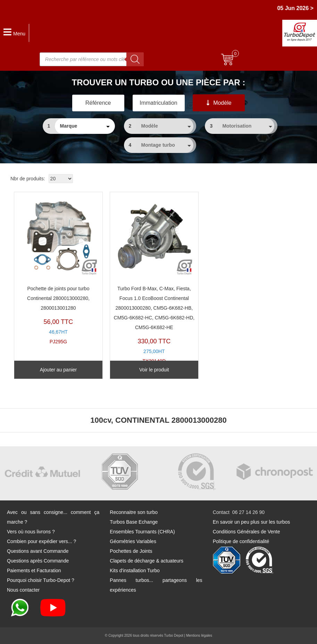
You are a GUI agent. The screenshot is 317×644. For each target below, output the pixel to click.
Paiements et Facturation (34, 570)
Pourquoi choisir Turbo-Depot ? (41, 580)
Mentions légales (199, 636)
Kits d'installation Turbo (135, 570)
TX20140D (154, 280)
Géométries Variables (133, 541)
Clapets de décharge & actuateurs (147, 561)
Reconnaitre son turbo (134, 512)
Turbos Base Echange (134, 522)
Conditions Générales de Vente (247, 532)
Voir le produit (154, 370)
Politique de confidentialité (241, 541)
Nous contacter (23, 590)
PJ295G (58, 270)
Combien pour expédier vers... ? (41, 541)
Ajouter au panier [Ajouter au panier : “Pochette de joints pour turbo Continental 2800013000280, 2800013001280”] (59, 370)
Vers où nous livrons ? (31, 532)
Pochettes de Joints (131, 551)
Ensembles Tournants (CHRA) (142, 532)
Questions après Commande (38, 561)
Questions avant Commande (38, 551)
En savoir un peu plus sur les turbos (252, 522)
